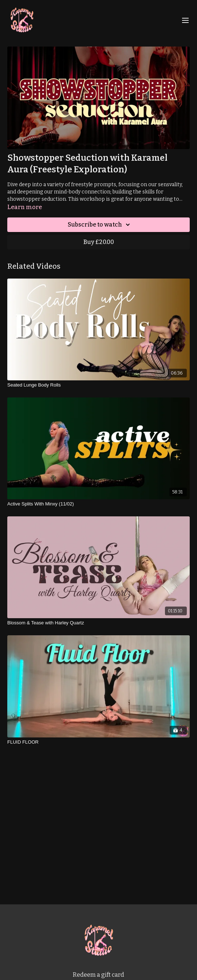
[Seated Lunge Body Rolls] (98, 385)
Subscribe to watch (100, 225)
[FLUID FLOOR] (98, 742)
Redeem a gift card (98, 975)
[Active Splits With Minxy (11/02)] (98, 504)
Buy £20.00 (99, 242)
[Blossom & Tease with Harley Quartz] (98, 623)
